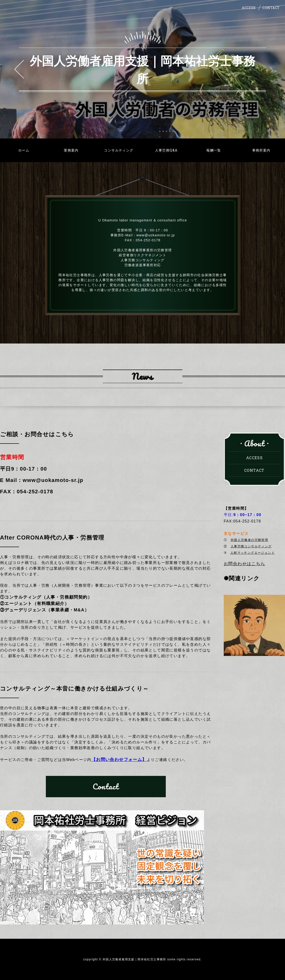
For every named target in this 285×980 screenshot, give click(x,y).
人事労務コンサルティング (251, 546)
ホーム (24, 150)
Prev (19, 69)
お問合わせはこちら (245, 564)
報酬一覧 (214, 150)
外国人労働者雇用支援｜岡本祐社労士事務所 (143, 69)
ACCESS (249, 8)
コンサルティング (119, 150)
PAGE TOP (276, 970)
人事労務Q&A (166, 150)
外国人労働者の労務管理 (249, 540)
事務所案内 (261, 150)
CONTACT (271, 8)
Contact (106, 786)
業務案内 (71, 150)
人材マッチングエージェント (253, 553)
